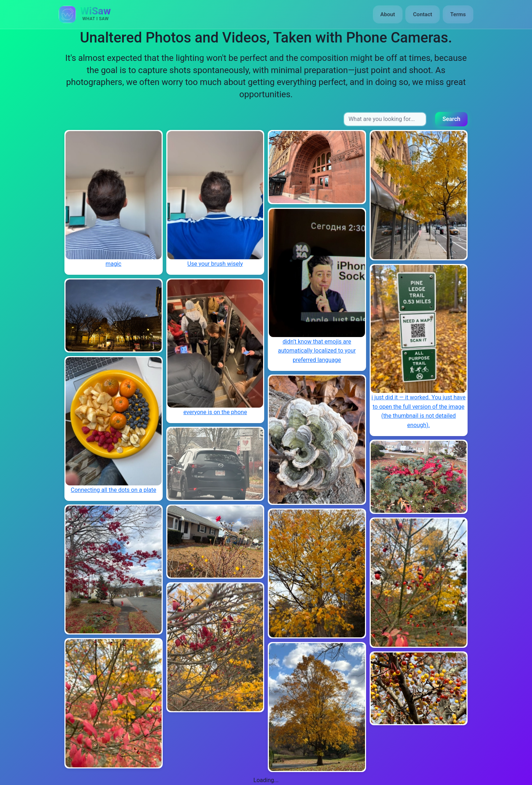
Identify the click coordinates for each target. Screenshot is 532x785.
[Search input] (385, 119)
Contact (422, 14)
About (388, 14)
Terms (458, 14)
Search (451, 119)
